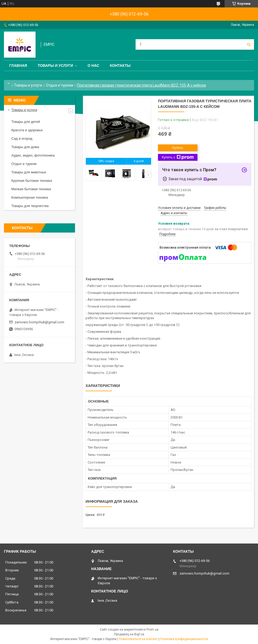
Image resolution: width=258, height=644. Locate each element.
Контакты (120, 66)
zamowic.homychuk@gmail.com (39, 322)
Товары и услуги (55, 66)
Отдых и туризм (60, 85)
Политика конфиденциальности (184, 639)
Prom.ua (152, 630)
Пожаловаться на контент (138, 639)
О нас (93, 66)
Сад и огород (22, 139)
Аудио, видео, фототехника (33, 155)
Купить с (178, 157)
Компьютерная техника (30, 197)
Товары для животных (29, 172)
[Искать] (249, 44)
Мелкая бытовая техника (31, 189)
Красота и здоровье (27, 130)
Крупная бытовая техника (32, 181)
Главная (18, 66)
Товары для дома (25, 147)
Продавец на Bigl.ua (129, 634)
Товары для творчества (30, 206)
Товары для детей (26, 122)
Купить (178, 148)
